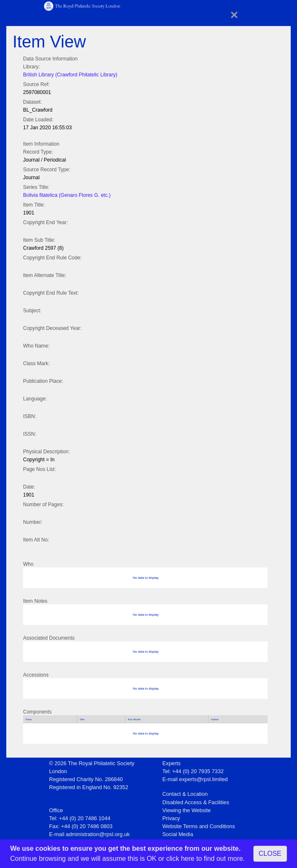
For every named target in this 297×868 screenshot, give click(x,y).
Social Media (178, 834)
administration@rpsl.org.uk (98, 834)
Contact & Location (185, 794)
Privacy (171, 818)
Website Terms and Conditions (199, 826)
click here (180, 859)
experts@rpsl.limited (203, 779)
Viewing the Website (186, 810)
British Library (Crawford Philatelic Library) (70, 75)
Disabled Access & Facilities (196, 802)
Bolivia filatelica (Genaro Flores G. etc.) (67, 195)
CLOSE (270, 854)
